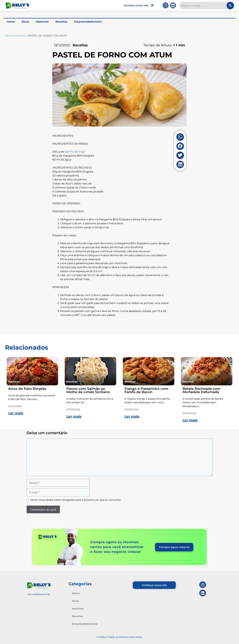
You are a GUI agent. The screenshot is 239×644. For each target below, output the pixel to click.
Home (11, 22)
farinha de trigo (75, 152)
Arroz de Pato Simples (27, 389)
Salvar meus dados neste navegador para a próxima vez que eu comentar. (76, 500)
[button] (180, 137)
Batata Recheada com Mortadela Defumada (201, 390)
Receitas (61, 22)
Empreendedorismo (88, 22)
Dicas (25, 22)
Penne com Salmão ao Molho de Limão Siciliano (88, 390)
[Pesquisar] (230, 6)
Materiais (42, 22)
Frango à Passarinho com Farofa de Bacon (146, 390)
